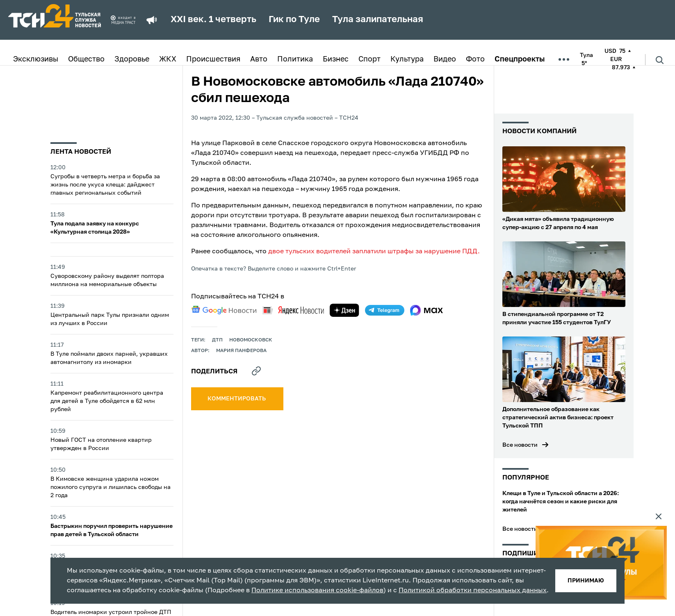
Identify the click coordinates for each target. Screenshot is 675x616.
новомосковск (251, 340)
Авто (259, 59)
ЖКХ (168, 59)
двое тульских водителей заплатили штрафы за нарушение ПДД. (374, 252)
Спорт (369, 59)
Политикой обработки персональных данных (473, 591)
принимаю (586, 581)
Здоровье (132, 59)
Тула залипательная (378, 20)
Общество (86, 59)
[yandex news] (293, 310)
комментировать (237, 399)
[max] (427, 310)
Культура (407, 59)
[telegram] (385, 310)
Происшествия (213, 59)
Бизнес (336, 59)
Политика (295, 59)
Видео (445, 59)
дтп (217, 340)
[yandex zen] (344, 310)
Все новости (520, 445)
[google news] (224, 310)
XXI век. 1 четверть (213, 20)
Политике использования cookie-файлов (317, 591)
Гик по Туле (294, 20)
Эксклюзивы (36, 59)
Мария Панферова (241, 351)
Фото (475, 59)
